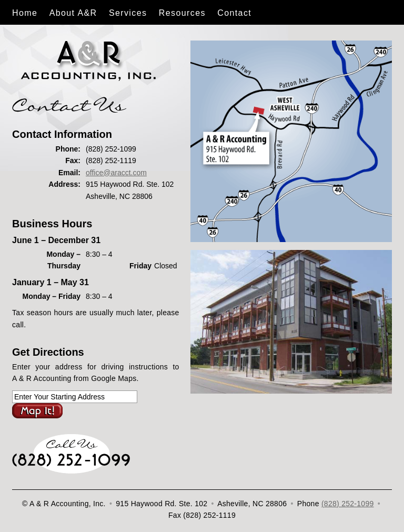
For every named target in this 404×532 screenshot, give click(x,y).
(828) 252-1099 (348, 504)
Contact (234, 13)
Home (25, 13)
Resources (182, 13)
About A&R (73, 13)
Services (128, 13)
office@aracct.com (116, 173)
